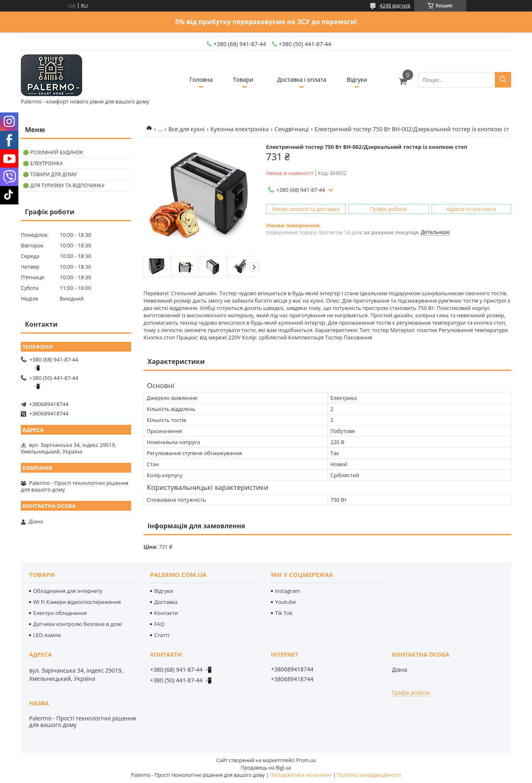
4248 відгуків (395, 6)
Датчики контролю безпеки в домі (77, 624)
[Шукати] (503, 80)
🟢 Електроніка (43, 163)
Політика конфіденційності (369, 775)
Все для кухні (187, 129)
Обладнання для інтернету (68, 591)
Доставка (166, 602)
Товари (243, 80)
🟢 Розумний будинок (53, 152)
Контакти (166, 613)
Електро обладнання (60, 613)
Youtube (285, 602)
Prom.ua (306, 760)
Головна (201, 80)
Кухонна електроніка (239, 129)
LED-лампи (47, 635)
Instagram (287, 591)
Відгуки (357, 80)
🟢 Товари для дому (50, 174)
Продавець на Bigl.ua (266, 768)
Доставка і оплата (302, 80)
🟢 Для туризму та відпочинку (64, 185)
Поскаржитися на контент (301, 775)
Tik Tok (284, 613)
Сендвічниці (292, 129)
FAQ (159, 624)
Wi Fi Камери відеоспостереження (77, 602)
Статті (162, 635)
